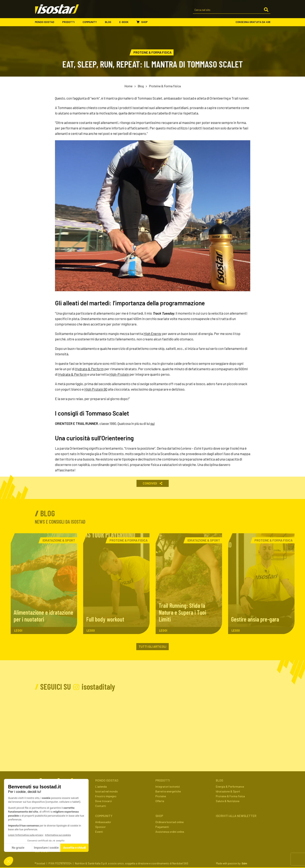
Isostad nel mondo (106, 791)
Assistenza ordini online (170, 832)
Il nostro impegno (106, 796)
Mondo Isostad (47, 22)
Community (92, 22)
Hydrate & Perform (89, 369)
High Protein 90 (96, 389)
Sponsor (100, 827)
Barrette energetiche (168, 791)
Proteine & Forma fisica (165, 86)
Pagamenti (162, 827)
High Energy (152, 334)
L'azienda (101, 786)
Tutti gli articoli (152, 647)
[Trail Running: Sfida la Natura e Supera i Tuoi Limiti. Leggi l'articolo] (189, 584)
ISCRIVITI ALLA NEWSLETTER (236, 816)
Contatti (101, 806)
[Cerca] (266, 10)
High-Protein (119, 374)
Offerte (160, 801)
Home (128, 86)
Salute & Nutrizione (228, 801)
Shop (142, 22)
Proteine (161, 796)
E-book (126, 22)
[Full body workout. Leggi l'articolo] (116, 584)
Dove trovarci (103, 801)
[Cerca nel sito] (232, 10)
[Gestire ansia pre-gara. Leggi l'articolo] (261, 584)
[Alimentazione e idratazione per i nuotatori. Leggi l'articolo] (44, 584)
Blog (110, 22)
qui (152, 423)
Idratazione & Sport (228, 791)
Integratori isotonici (168, 786)
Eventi (99, 832)
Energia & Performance (230, 786)
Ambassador (103, 822)
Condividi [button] (152, 483)
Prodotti (70, 22)
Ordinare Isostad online (170, 822)
